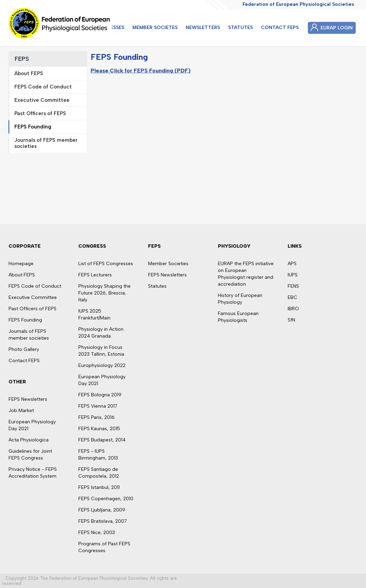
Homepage (21, 264)
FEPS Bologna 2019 (100, 395)
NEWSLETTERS (203, 28)
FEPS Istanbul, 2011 (99, 487)
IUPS (293, 275)
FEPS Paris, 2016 (96, 417)
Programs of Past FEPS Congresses (104, 547)
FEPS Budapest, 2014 (102, 440)
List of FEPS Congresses (106, 264)
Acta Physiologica (29, 440)
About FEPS (22, 275)
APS (292, 264)
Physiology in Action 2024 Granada (101, 333)
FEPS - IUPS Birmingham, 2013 (98, 455)
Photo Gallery (24, 349)
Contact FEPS (24, 361)
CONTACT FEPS (280, 28)
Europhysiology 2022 (102, 365)
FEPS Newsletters (28, 399)
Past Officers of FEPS (32, 309)
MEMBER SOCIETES (155, 28)
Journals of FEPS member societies (29, 335)
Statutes (157, 286)
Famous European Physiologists (238, 317)
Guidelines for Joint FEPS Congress (30, 455)
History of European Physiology (240, 299)
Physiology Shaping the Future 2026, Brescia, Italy (104, 293)
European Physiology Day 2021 (32, 425)
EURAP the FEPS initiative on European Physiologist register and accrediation (246, 274)
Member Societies (168, 264)
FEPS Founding (25, 320)
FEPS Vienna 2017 (98, 406)
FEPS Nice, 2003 (97, 532)
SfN (291, 320)
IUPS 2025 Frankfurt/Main (94, 314)
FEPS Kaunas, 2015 (99, 429)
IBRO (293, 309)
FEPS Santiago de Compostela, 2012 (99, 473)
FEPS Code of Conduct (35, 286)
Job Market (21, 411)
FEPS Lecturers (95, 275)
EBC (292, 297)
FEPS (22, 59)
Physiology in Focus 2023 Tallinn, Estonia (101, 351)
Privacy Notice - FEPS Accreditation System (33, 473)
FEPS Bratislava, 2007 (103, 521)
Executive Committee (33, 297)
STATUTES (240, 28)
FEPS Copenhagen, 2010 (106, 499)
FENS (293, 286)
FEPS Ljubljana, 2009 (102, 510)
